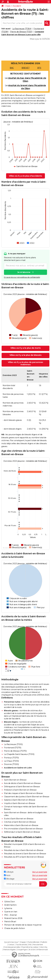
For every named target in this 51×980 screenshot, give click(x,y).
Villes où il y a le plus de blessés (25, 355)
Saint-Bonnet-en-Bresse (15, 780)
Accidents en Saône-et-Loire (18, 768)
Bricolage (9, 879)
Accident (17, 6)
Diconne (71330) (11, 764)
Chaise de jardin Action (15, 928)
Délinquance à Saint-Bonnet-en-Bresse (22, 787)
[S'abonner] (25, 884)
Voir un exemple (40, 872)
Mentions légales (9, 950)
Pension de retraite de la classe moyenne (23, 925)
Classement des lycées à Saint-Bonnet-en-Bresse (27, 797)
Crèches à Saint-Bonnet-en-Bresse (20, 822)
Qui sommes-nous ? (12, 942)
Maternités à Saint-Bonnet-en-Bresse (21, 825)
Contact (11, 945)
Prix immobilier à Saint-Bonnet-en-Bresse (23, 829)
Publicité (44, 942)
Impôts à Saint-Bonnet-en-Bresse (20, 803)
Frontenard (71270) (13, 748)
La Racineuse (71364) (22, 29)
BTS (39, 68)
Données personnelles (12, 947)
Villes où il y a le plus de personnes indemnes (25, 363)
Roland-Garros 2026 (13, 918)
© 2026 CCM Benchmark (38, 950)
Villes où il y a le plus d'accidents (25, 176)
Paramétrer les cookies (30, 947)
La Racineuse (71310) (13, 744)
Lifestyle (9, 872)
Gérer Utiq (43, 947)
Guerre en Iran (11, 912)
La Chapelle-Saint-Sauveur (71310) (19, 754)
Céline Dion (10, 902)
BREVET (25, 68)
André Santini (10, 905)
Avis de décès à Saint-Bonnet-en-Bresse (22, 783)
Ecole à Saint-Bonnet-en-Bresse (19, 819)
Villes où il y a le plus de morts (26, 348)
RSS (30, 945)
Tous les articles (21, 945)
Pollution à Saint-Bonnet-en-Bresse (20, 790)
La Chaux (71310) (11, 761)
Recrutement (38, 945)
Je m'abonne (24, 272)
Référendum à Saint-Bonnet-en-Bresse (22, 832)
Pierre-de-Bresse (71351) (21, 32)
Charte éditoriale (33, 942)
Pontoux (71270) (11, 758)
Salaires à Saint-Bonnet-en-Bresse (20, 800)
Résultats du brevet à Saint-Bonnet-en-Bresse (25, 854)
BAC (12, 68)
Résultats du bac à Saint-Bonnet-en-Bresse (24, 850)
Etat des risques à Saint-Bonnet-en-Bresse (23, 793)
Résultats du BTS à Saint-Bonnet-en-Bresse (24, 857)
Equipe (23, 942)
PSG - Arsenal (10, 915)
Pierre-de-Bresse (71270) (15, 751)
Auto (8, 6)
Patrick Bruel (10, 922)
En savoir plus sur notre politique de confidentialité (22, 277)
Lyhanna (8, 908)
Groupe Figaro (22, 950)
